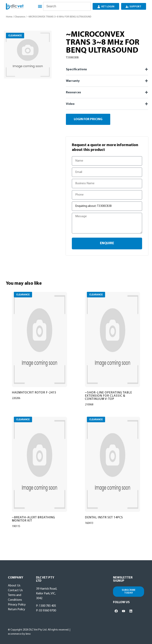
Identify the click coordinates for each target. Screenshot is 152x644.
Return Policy (17, 609)
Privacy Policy (17, 605)
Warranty (73, 81)
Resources (73, 93)
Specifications (76, 69)
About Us (14, 586)
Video (70, 104)
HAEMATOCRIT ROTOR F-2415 (34, 393)
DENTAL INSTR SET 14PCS (104, 518)
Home (9, 17)
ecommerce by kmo (19, 634)
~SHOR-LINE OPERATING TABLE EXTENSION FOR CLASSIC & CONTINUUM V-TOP (108, 396)
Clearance (20, 17)
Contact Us (15, 590)
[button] (40, 6)
